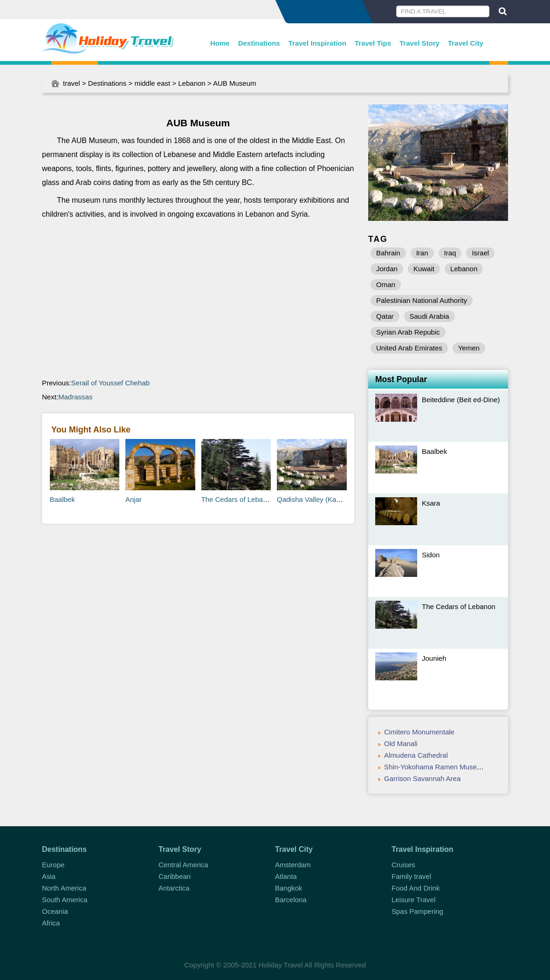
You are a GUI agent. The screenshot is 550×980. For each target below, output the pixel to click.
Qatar (385, 316)
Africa (51, 923)
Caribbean (175, 876)
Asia (49, 876)
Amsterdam (293, 865)
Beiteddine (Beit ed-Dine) (461, 400)
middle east (152, 83)
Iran (422, 253)
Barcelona (291, 900)
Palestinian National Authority (422, 300)
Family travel (411, 876)
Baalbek (62, 499)
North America (64, 888)
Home (220, 43)
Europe (53, 865)
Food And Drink (416, 888)
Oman (386, 284)
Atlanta (286, 876)
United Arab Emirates (409, 348)
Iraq (450, 253)
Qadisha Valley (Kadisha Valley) (326, 499)
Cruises (403, 865)
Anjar (134, 499)
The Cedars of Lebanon (238, 499)
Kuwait (424, 269)
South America (65, 900)
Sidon (431, 555)
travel (72, 83)
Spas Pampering (417, 911)
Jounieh (434, 658)
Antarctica (174, 888)
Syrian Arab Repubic (408, 332)
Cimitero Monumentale (419, 732)
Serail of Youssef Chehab (110, 383)
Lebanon (192, 83)
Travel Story (419, 43)
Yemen (469, 348)
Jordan (387, 269)
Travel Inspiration (317, 43)
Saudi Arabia (430, 316)
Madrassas (75, 397)
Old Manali (401, 744)
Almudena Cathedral (416, 755)
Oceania (55, 911)
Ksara (431, 503)
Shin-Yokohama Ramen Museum (435, 767)
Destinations (259, 43)
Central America (183, 865)
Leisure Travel (413, 900)
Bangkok (289, 888)
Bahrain (388, 253)
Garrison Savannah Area (422, 778)
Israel (480, 253)
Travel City (466, 43)
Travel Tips (373, 43)
